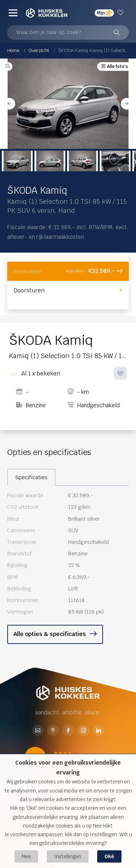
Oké (109, 856)
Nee (26, 856)
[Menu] (13, 13)
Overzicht (39, 50)
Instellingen (68, 856)
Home (13, 50)
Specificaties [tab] (31, 477)
